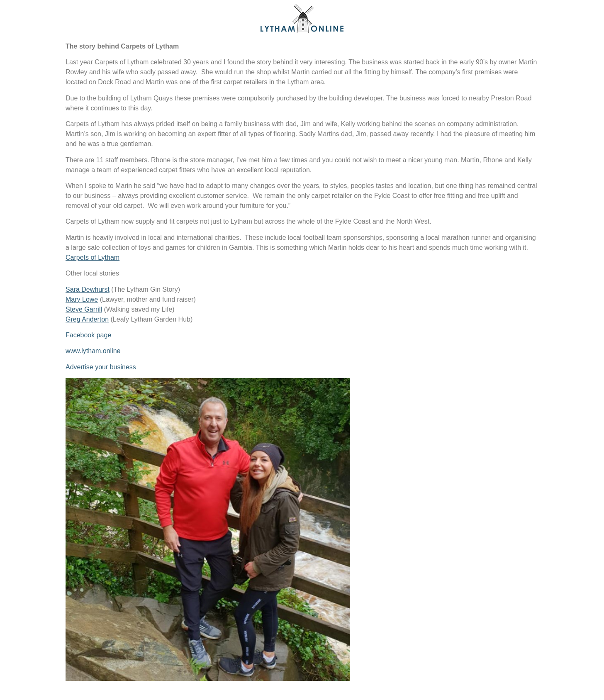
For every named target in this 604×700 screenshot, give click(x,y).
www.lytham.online (93, 351)
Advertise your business (101, 367)
